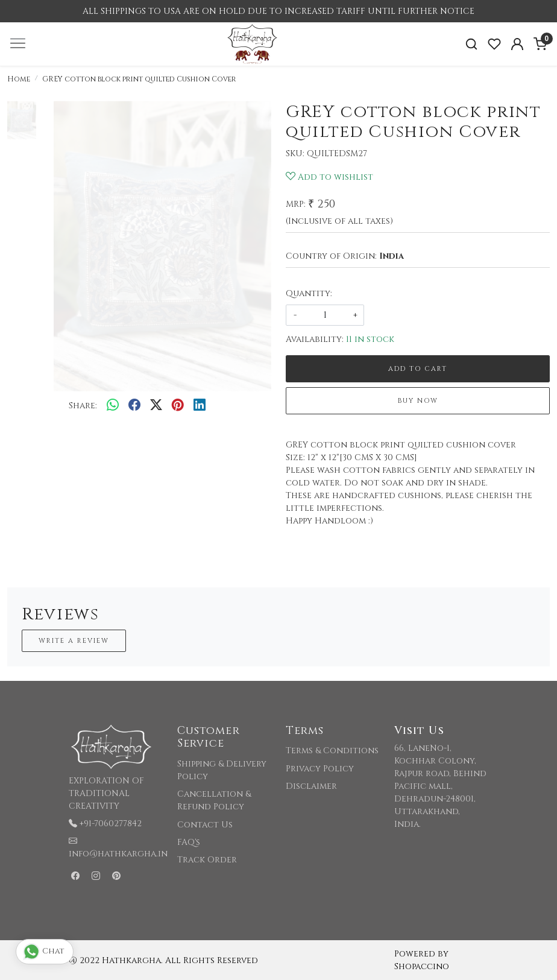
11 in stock (370, 339)
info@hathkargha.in (118, 854)
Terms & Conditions (332, 751)
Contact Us (205, 825)
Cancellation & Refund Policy (214, 800)
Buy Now (418, 401)
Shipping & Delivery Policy (222, 770)
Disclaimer (311, 786)
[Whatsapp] (113, 406)
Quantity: (309, 293)
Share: (83, 406)
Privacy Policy (320, 769)
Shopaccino (422, 966)
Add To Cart (418, 369)
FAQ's (189, 842)
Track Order (207, 860)
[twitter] (156, 406)
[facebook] (134, 406)
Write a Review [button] (74, 641)
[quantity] (325, 315)
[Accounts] (517, 44)
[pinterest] (178, 406)
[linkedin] (200, 406)
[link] (471, 44)
